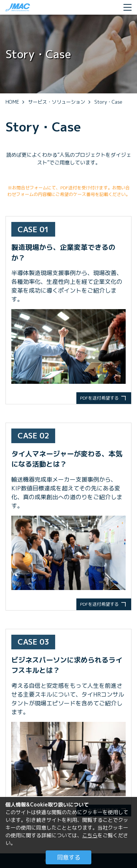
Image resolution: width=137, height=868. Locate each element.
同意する (69, 857)
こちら (90, 835)
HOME (12, 102)
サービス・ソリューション (57, 102)
